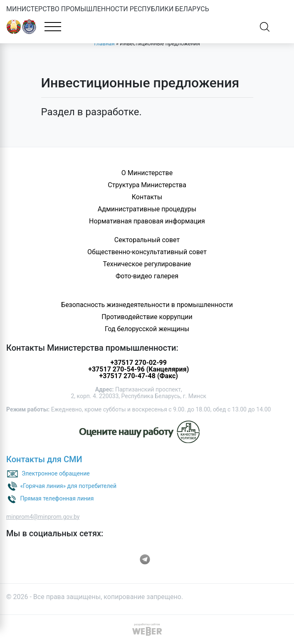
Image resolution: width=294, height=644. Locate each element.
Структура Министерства (147, 185)
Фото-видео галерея (147, 276)
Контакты (147, 197)
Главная (104, 43)
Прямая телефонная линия (57, 498)
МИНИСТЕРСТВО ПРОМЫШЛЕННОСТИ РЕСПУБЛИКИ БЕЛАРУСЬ (108, 9)
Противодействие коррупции (147, 317)
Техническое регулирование (147, 264)
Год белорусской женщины (147, 329)
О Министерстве (147, 173)
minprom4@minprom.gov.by (43, 517)
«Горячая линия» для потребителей (68, 486)
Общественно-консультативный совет (147, 252)
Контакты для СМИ (44, 459)
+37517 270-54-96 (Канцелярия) (138, 369)
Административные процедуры (147, 209)
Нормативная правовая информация (147, 221)
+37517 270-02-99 (139, 363)
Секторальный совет (147, 240)
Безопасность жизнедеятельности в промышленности (147, 305)
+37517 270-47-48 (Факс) (138, 376)
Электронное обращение (56, 473)
